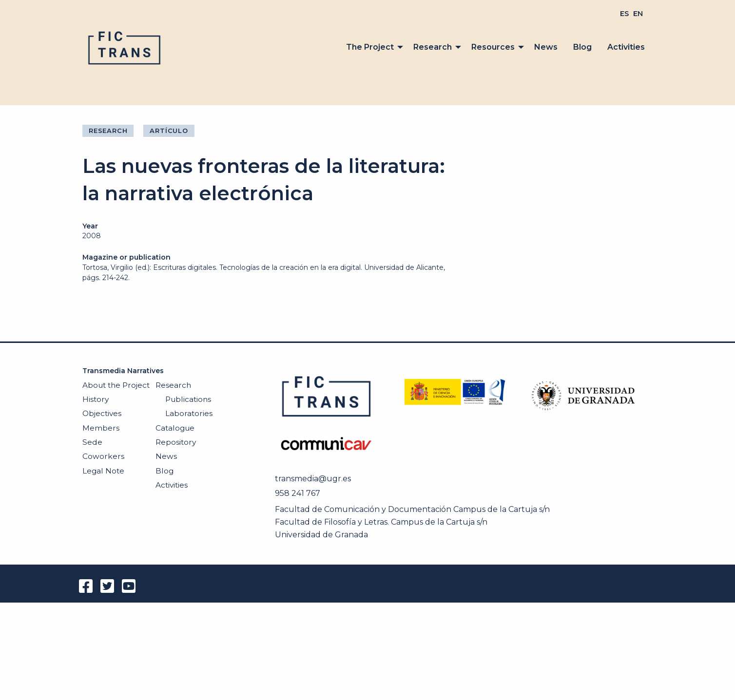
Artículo (169, 131)
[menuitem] (624, 14)
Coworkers (103, 456)
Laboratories (189, 413)
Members (101, 428)
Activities (626, 47)
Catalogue (175, 428)
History (96, 399)
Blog (582, 47)
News (546, 47)
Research (433, 47)
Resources (493, 47)
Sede (92, 442)
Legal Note (103, 471)
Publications (188, 399)
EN (638, 14)
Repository (176, 442)
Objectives (102, 413)
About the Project (116, 385)
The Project (370, 47)
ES (624, 14)
